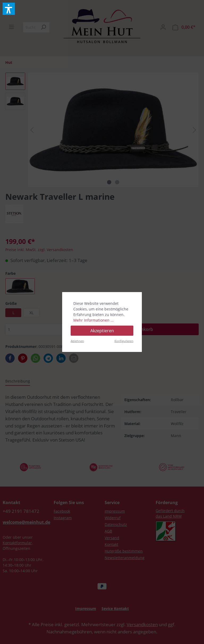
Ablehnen (77, 341)
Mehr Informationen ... (93, 320)
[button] (9, 9)
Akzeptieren (102, 331)
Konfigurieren (124, 341)
